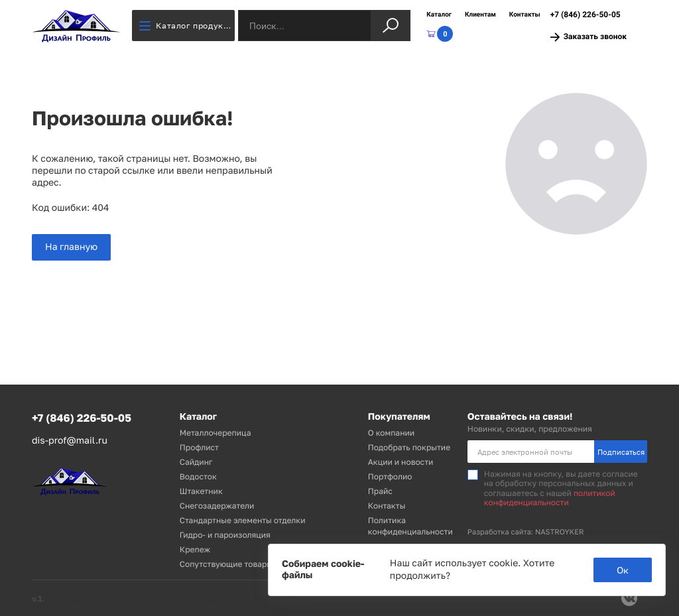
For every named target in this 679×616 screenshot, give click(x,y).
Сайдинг (196, 462)
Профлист (199, 447)
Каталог (439, 15)
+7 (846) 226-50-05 (586, 15)
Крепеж (195, 549)
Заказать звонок (588, 37)
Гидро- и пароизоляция (225, 535)
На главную (71, 247)
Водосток (198, 476)
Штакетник (201, 491)
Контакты (525, 15)
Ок (623, 570)
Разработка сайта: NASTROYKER (526, 532)
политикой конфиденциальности (550, 498)
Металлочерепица (216, 433)
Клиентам (480, 15)
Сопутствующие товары (226, 564)
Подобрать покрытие (409, 447)
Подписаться (621, 452)
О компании (391, 433)
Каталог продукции (187, 26)
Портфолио (390, 476)
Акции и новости (401, 462)
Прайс (380, 491)
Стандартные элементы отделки (243, 520)
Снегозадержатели (217, 506)
